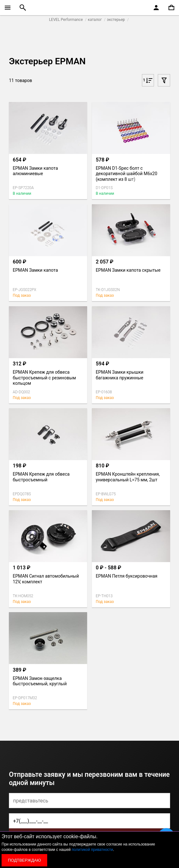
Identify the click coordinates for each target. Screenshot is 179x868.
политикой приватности (92, 850)
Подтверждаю (24, 860)
